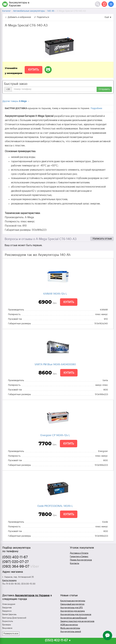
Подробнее (96, 108)
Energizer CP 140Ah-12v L (55, 435)
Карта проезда (9, 580)
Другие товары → (16, 101)
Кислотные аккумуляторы (73, 601)
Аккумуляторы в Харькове (19, 4)
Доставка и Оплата (79, 553)
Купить (33, 70)
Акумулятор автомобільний (74, 618)
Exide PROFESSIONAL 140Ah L (55, 506)
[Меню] (111, 4)
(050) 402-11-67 (15, 557)
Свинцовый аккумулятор (72, 604)
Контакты (75, 563)
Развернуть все (11, 634)
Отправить (104, 89)
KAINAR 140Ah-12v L (55, 294)
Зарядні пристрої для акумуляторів (77, 621)
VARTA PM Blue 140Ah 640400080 (55, 364)
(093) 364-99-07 (16, 566)
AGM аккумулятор (69, 625)
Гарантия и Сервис (79, 556)
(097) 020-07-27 (16, 562)
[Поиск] (98, 4)
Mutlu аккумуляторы (70, 628)
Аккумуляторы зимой (71, 631)
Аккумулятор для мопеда (72, 611)
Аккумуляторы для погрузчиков (76, 614)
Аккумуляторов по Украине (32, 595)
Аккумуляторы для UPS (71, 608)
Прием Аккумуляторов (81, 560)
